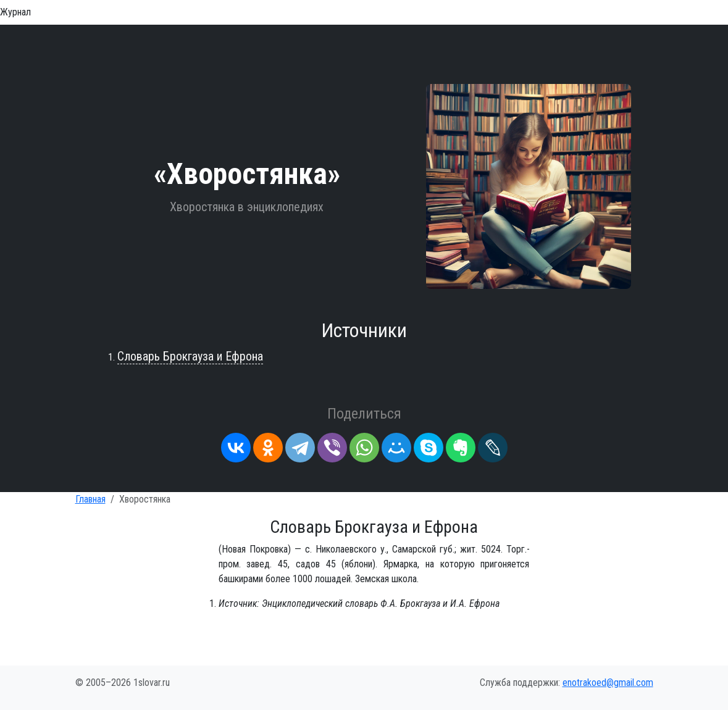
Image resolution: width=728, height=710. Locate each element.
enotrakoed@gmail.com (608, 683)
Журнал (15, 12)
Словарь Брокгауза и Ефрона (190, 356)
